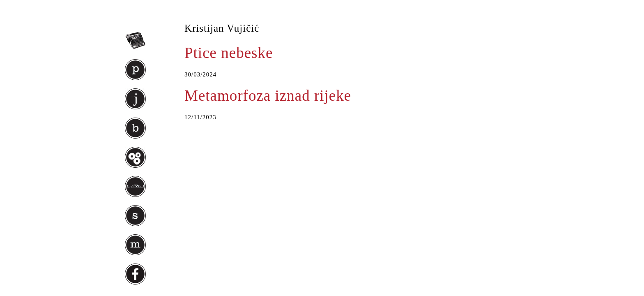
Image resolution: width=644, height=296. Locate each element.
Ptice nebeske (229, 53)
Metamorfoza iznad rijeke (268, 96)
